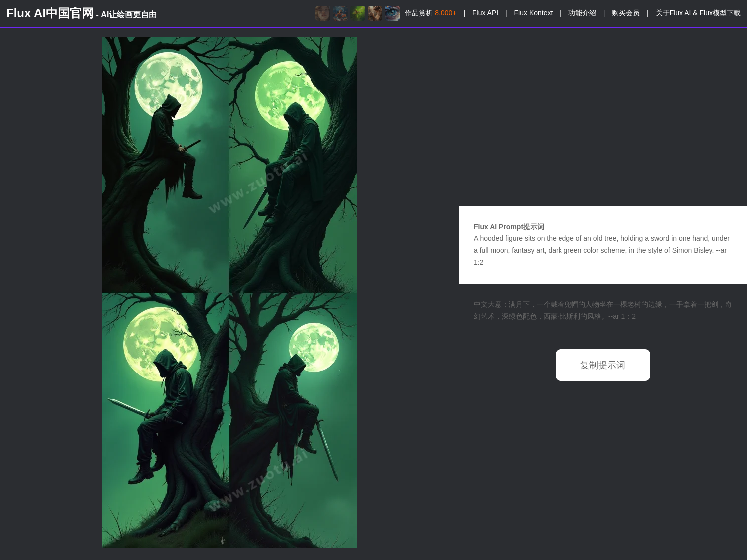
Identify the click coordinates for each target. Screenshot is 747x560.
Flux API (485, 13)
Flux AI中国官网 (82, 13)
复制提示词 (603, 365)
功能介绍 (582, 13)
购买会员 (626, 13)
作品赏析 (431, 13)
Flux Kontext (534, 13)
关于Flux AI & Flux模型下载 (698, 13)
